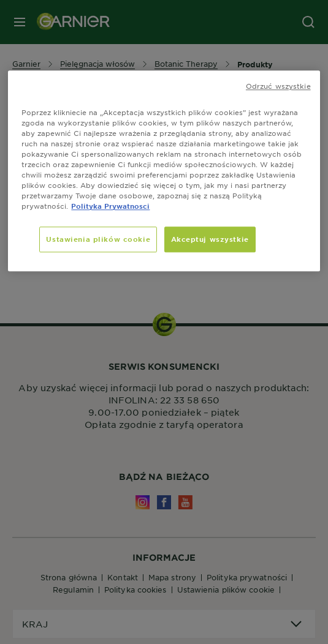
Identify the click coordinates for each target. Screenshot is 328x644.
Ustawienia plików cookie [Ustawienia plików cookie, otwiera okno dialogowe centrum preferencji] (98, 239)
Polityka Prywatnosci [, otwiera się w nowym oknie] (110, 206)
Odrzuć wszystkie (278, 86)
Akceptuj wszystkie (210, 239)
